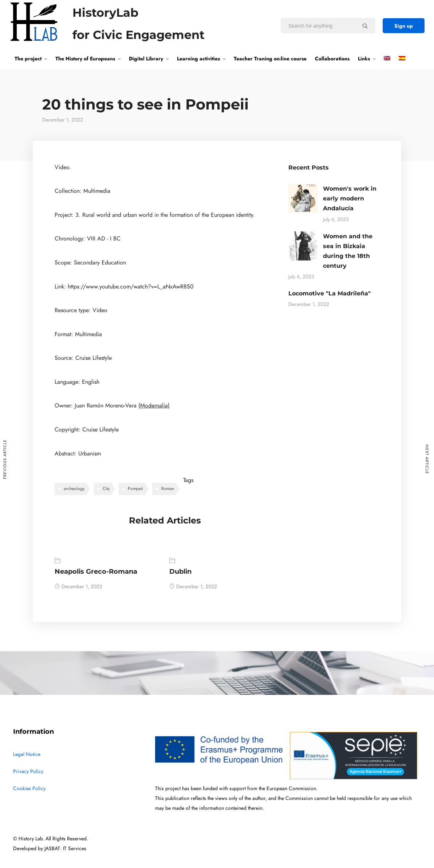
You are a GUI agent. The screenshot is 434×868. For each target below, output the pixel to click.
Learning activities (198, 59)
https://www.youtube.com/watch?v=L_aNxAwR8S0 (131, 287)
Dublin (180, 572)
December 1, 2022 (78, 587)
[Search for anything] (365, 26)
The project (28, 59)
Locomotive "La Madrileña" (330, 293)
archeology (74, 489)
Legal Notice (27, 754)
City (106, 489)
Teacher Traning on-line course (270, 59)
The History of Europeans (85, 59)
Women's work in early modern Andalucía (350, 198)
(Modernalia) (154, 406)
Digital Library (146, 59)
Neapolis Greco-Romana (96, 572)
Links (364, 59)
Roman (168, 489)
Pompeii (135, 489)
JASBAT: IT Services (65, 849)
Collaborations (332, 59)
